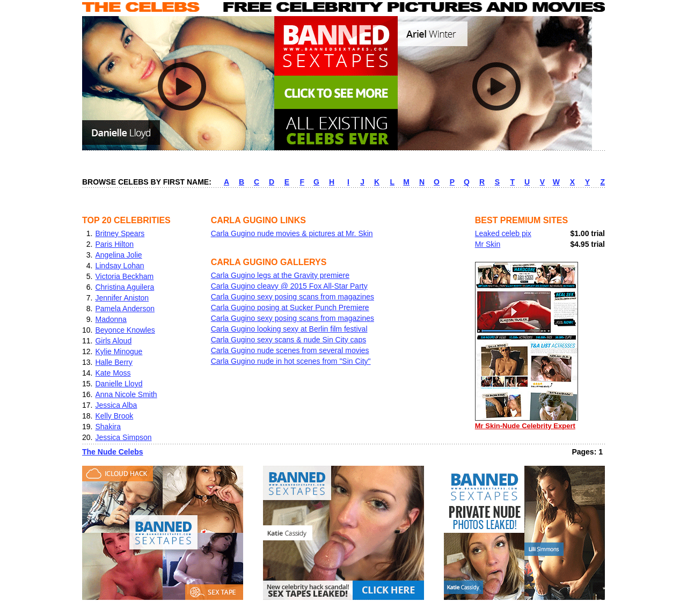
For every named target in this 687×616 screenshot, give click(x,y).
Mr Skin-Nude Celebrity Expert (527, 422)
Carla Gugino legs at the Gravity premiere (280, 275)
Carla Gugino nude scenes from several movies (290, 350)
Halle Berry (114, 362)
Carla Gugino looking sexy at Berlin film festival (289, 329)
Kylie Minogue (119, 351)
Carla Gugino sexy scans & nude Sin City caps (288, 340)
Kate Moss (113, 373)
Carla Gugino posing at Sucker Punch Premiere (290, 307)
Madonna (111, 319)
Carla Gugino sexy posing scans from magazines (293, 297)
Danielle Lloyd (119, 384)
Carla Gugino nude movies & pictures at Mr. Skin (292, 233)
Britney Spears (120, 233)
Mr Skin (488, 244)
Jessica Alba (116, 405)
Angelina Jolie (118, 255)
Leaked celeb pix (503, 233)
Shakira (108, 427)
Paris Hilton (114, 244)
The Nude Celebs (113, 452)
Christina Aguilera (125, 287)
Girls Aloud (113, 341)
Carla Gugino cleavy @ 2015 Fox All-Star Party (289, 286)
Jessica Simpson (123, 437)
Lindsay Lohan (119, 266)
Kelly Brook (114, 416)
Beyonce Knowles (125, 330)
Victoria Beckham (124, 276)
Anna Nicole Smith (126, 394)
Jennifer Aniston (122, 298)
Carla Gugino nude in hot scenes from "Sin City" (291, 361)
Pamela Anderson (125, 309)
